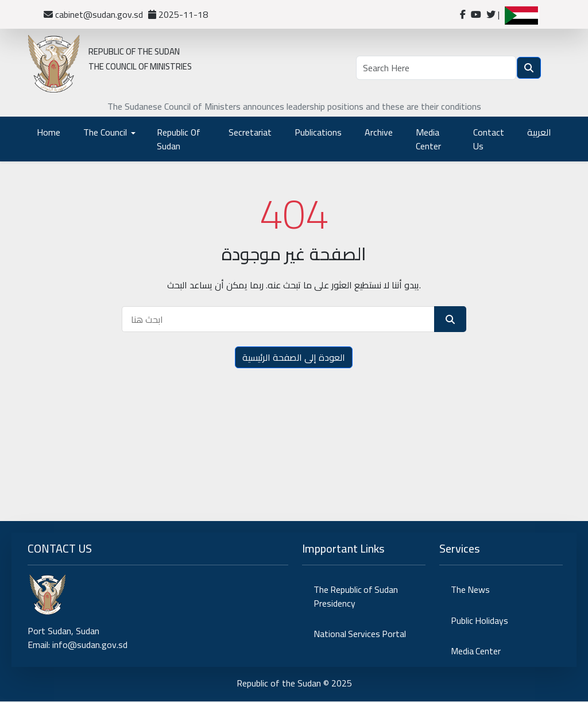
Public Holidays (480, 621)
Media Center (428, 139)
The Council (105, 132)
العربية (539, 132)
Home (49, 132)
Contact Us (489, 139)
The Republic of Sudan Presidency (357, 597)
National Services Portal (360, 635)
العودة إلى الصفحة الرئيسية (294, 357)
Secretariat (250, 132)
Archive (379, 132)
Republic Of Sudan (179, 139)
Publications (318, 132)
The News (471, 590)
